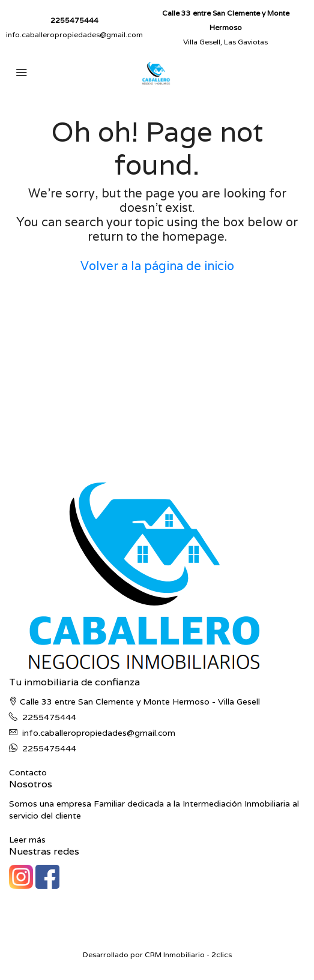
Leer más (27, 840)
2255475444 (74, 20)
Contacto (28, 772)
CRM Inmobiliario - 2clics (188, 954)
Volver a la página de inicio (157, 266)
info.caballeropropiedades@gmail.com (74, 35)
